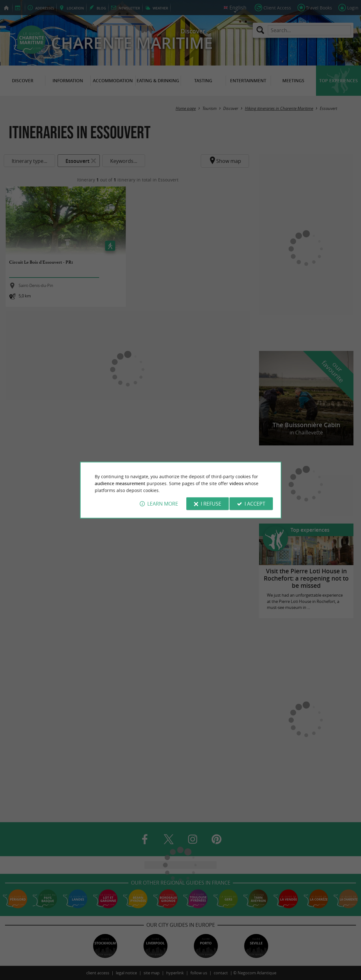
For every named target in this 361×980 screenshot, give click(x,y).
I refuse (211, 504)
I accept (255, 504)
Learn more (163, 504)
